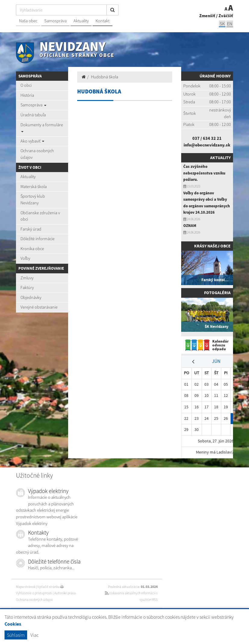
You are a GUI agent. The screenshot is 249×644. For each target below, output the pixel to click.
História (27, 95)
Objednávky (31, 297)
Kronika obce (32, 249)
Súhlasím (16, 635)
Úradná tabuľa (33, 115)
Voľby (25, 258)
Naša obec (28, 21)
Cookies (13, 624)
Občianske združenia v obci (40, 216)
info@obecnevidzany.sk (207, 145)
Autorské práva (65, 593)
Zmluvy (27, 278)
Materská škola (34, 187)
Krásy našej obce (212, 246)
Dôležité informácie (38, 239)
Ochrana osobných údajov (37, 154)
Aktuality (81, 21)
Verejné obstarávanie (39, 307)
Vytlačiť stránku (50, 587)
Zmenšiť (207, 16)
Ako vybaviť (32, 141)
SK (222, 24)
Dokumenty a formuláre (42, 127)
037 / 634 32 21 (207, 138)
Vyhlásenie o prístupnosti (34, 593)
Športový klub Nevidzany (33, 199)
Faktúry (27, 287)
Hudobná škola (105, 77)
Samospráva (55, 21)
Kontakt (102, 21)
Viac (35, 635)
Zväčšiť (226, 16)
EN (230, 24)
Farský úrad (31, 229)
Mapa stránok (26, 587)
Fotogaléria (217, 293)
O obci (26, 85)
